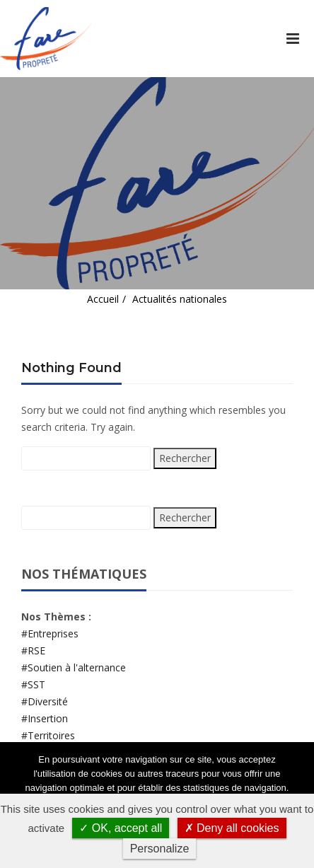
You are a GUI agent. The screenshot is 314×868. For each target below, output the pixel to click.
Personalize (160, 849)
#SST (33, 684)
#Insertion (45, 718)
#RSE (33, 650)
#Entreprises (50, 633)
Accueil (103, 299)
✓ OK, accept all (121, 828)
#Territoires (48, 735)
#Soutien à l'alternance (74, 667)
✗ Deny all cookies (232, 828)
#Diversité (45, 701)
